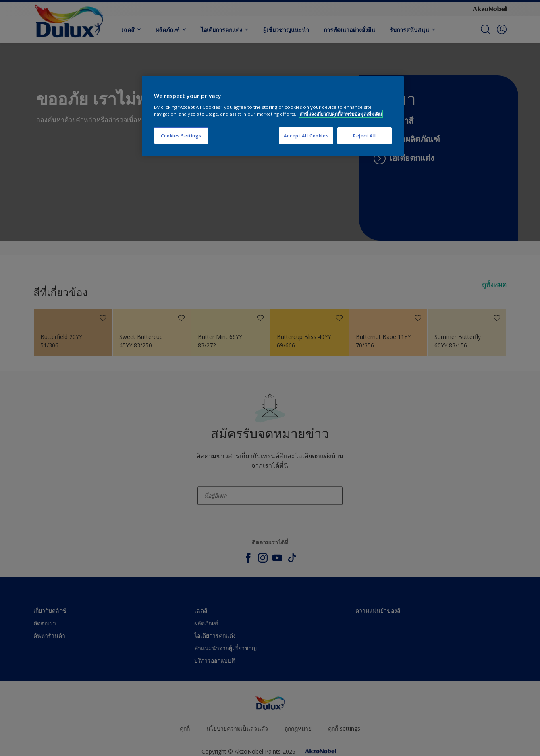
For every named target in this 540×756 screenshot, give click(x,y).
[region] (273, 116)
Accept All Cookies (306, 136)
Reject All (364, 136)
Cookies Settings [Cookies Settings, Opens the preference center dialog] (181, 136)
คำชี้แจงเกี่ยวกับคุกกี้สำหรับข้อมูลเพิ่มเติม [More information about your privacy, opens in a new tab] (341, 114)
